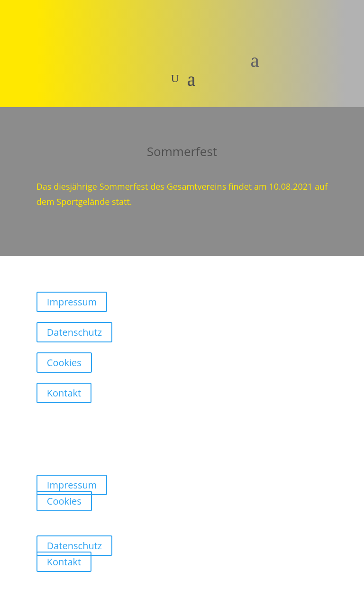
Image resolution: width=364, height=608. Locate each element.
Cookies (64, 363)
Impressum (72, 302)
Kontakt (64, 393)
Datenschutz (74, 332)
